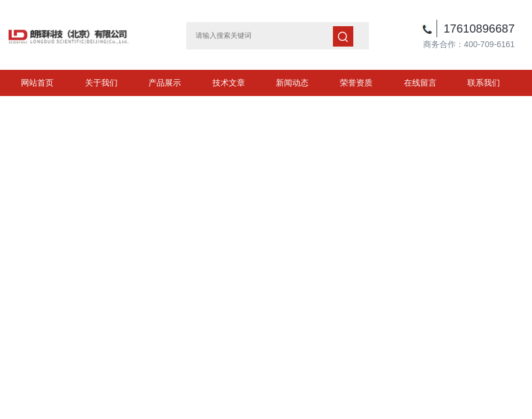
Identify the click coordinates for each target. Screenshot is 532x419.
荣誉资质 (356, 83)
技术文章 (229, 83)
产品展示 (165, 83)
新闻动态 (292, 83)
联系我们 (484, 83)
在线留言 (420, 83)
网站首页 (37, 83)
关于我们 (101, 83)
